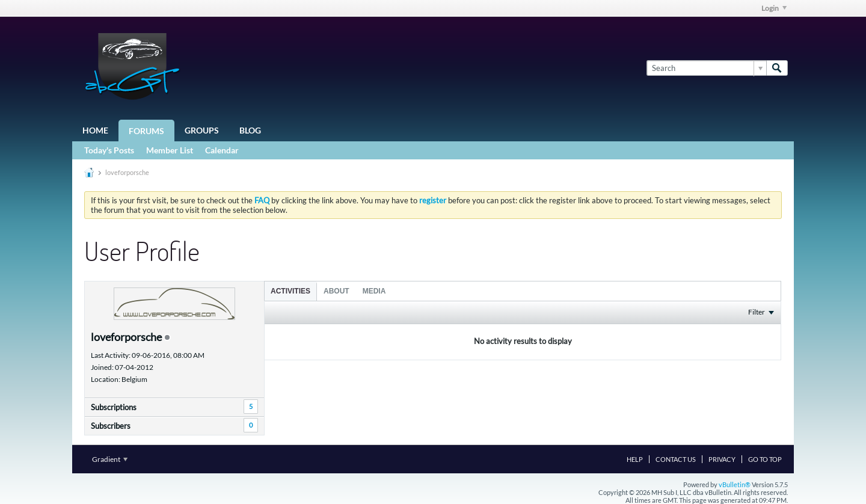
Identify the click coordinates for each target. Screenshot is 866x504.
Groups (202, 130)
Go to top (765, 459)
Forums (146, 131)
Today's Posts (109, 150)
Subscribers (111, 426)
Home (95, 130)
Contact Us (676, 459)
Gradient (110, 459)
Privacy (722, 459)
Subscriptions (114, 407)
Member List (170, 150)
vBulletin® (735, 484)
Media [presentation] (374, 291)
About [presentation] (336, 291)
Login (774, 8)
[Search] (706, 68)
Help (635, 459)
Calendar (222, 150)
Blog (250, 130)
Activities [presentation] (290, 291)
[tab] (290, 291)
